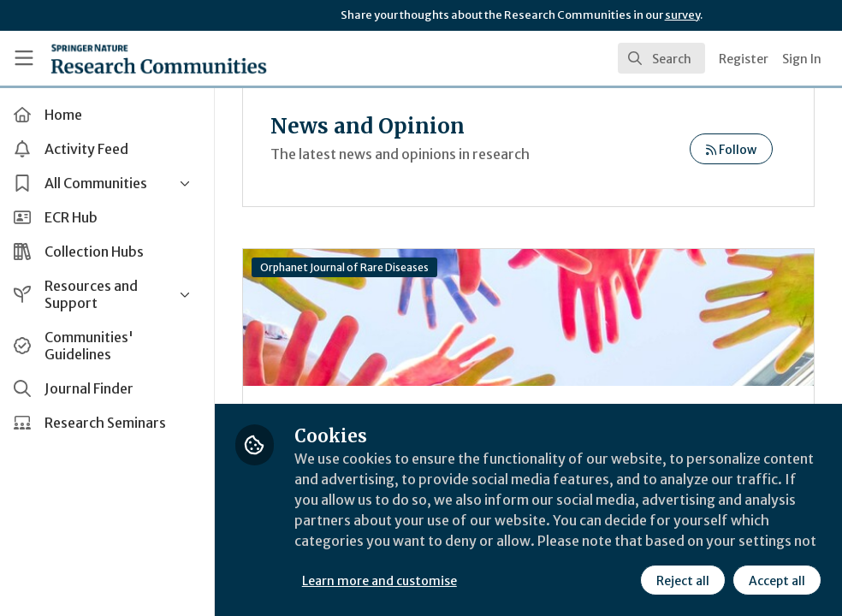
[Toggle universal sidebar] (24, 58)
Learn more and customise (384, 581)
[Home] (159, 58)
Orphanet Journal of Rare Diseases (349, 267)
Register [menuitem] (744, 59)
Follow (731, 150)
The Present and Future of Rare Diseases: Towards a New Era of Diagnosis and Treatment (531, 317)
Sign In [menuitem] (802, 59)
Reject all (683, 581)
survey (682, 15)
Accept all (777, 581)
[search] (661, 58)
